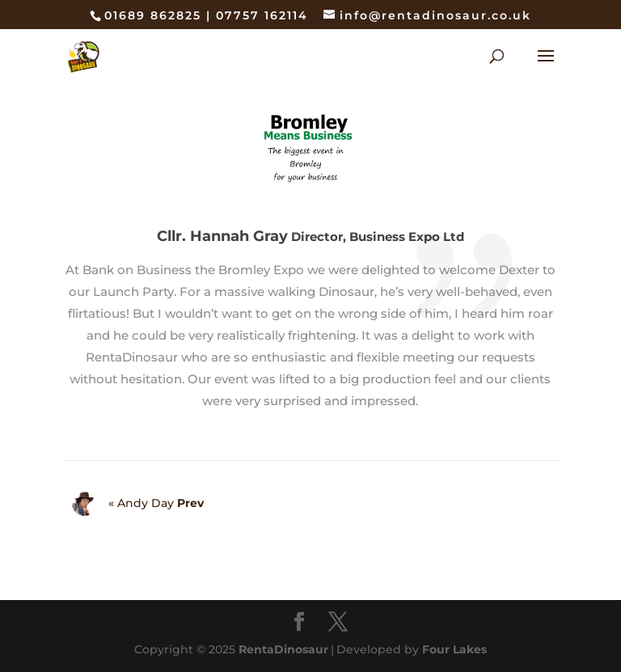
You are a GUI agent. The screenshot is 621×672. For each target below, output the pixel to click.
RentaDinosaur (283, 649)
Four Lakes (454, 649)
